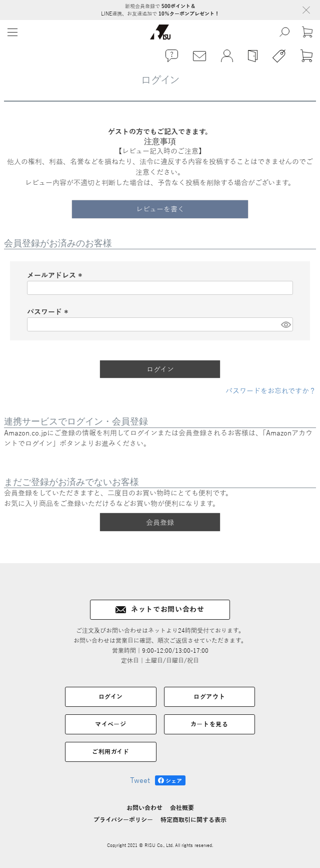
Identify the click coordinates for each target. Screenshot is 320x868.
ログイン (111, 697)
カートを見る (209, 724)
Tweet (140, 781)
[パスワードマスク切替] (285, 324)
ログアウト (209, 697)
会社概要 (182, 808)
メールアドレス (56, 276)
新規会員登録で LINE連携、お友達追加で (160, 10)
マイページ (110, 724)
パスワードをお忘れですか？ (271, 391)
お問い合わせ (144, 808)
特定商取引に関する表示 (193, 820)
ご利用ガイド (111, 752)
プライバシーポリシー (123, 820)
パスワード (49, 312)
